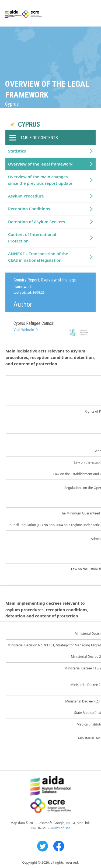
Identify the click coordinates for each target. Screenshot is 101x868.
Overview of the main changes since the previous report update (40, 180)
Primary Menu (92, 14)
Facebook (59, 846)
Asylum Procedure (26, 196)
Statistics (17, 151)
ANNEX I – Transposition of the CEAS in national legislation (38, 257)
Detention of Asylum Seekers (36, 222)
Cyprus (29, 124)
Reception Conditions (29, 209)
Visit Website (24, 330)
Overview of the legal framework (40, 164)
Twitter (43, 846)
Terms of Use (60, 828)
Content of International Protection (32, 237)
